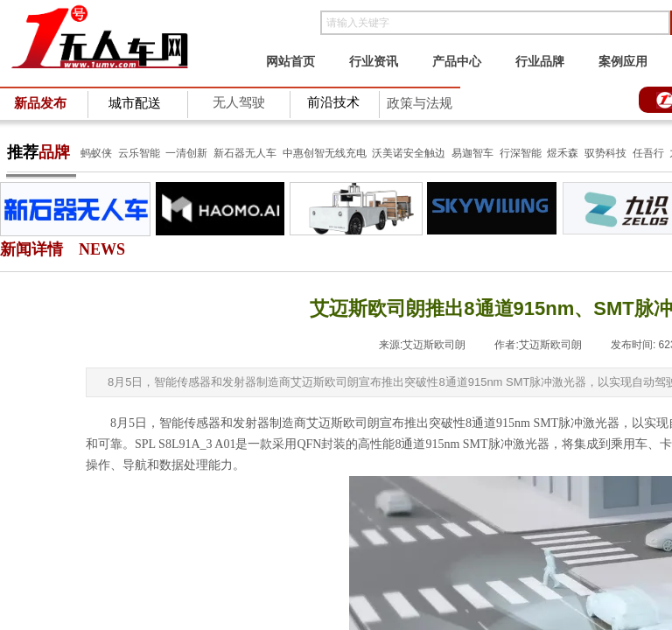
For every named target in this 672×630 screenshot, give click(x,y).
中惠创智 (304, 153)
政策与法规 (420, 103)
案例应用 (623, 61)
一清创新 (186, 153)
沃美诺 (388, 153)
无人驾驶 (239, 102)
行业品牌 (540, 61)
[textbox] (495, 23)
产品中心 (457, 61)
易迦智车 (472, 153)
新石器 (228, 153)
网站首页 (290, 61)
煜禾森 (563, 153)
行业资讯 (374, 61)
